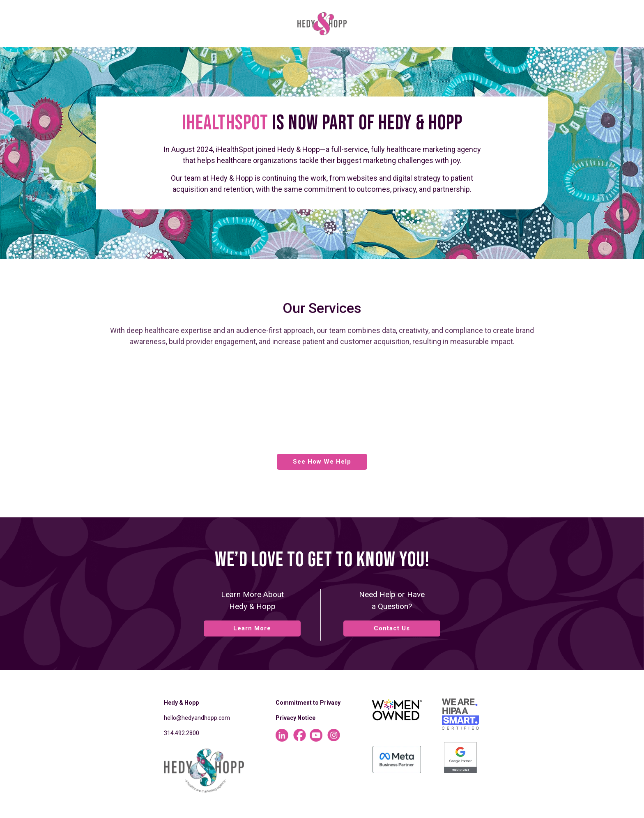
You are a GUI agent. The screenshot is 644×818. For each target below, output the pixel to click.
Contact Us (392, 628)
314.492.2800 (182, 733)
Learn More (252, 628)
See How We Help (322, 462)
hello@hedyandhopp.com (197, 718)
